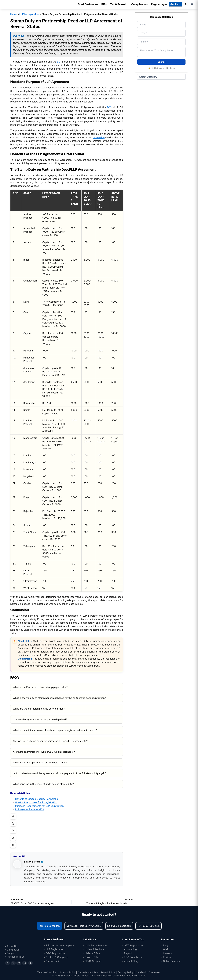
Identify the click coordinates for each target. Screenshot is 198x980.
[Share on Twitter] (13, 824)
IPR (104, 4)
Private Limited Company (60, 945)
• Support (10, 953)
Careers (167, 953)
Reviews (168, 957)
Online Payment (172, 961)
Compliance (140, 4)
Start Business (88, 4)
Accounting (130, 949)
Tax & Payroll (119, 4)
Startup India (53, 961)
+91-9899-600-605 (148, 926)
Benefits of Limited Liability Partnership (37, 799)
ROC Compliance (133, 957)
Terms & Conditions (47, 972)
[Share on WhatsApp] (13, 838)
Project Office (93, 957)
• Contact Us (12, 950)
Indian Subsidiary (94, 949)
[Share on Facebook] (13, 816)
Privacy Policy (68, 972)
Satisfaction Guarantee (148, 972)
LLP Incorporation (29, 14)
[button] (187, 4)
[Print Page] (13, 845)
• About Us (11, 946)
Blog (165, 945)
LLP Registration (55, 949)
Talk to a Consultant (49, 926)
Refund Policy (108, 972)
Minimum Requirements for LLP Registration (39, 806)
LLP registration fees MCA (30, 809)
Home (14, 14)
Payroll (128, 953)
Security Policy (126, 972)
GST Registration (133, 945)
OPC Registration (55, 953)
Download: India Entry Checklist (84, 926)
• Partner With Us (15, 957)
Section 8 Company (57, 957)
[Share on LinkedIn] (13, 831)
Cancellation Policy (88, 972)
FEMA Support (93, 961)
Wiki (165, 949)
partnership (98, 137)
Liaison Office (93, 953)
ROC (109, 107)
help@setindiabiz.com (119, 926)
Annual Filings (132, 961)
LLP (59, 62)
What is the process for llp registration (36, 802)
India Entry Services (96, 945)
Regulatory (159, 4)
